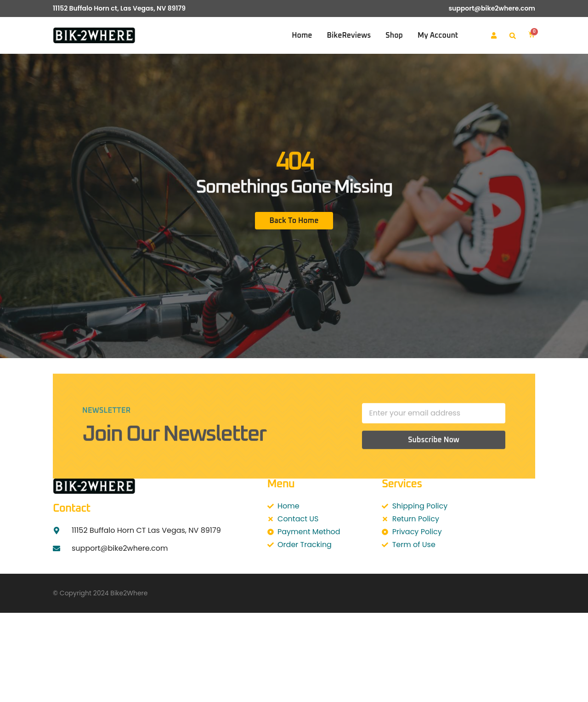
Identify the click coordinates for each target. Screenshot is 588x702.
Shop (394, 35)
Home (302, 35)
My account (438, 35)
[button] (513, 36)
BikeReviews (349, 35)
